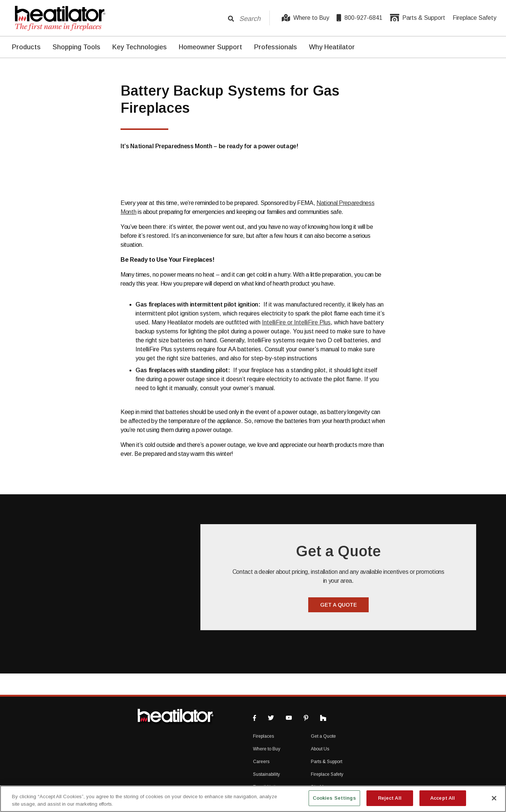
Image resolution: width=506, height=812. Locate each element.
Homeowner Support (210, 47)
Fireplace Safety (474, 18)
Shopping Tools (76, 47)
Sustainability (266, 774)
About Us (320, 749)
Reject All (390, 798)
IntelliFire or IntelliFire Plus (296, 322)
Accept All (443, 798)
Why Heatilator (332, 47)
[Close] (494, 798)
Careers (261, 762)
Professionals (276, 47)
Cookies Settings (334, 798)
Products (26, 47)
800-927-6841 (360, 18)
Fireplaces (263, 736)
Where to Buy (305, 18)
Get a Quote (323, 736)
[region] (253, 799)
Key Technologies (140, 47)
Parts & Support (418, 18)
